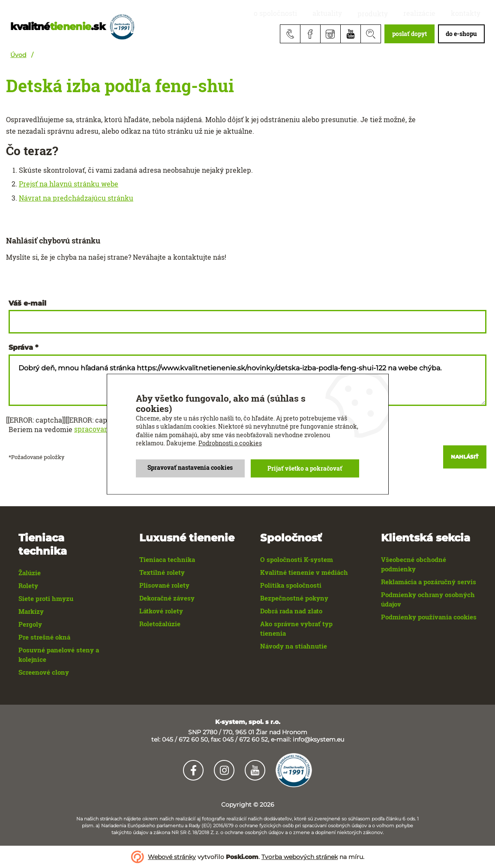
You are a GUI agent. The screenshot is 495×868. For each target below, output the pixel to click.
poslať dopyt (409, 34)
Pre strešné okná (44, 637)
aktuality (356, 14)
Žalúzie (30, 573)
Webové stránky (172, 857)
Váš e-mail (27, 303)
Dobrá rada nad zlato (291, 611)
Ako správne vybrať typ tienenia (296, 628)
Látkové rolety (161, 611)
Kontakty (470, 14)
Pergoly (30, 624)
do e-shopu (461, 34)
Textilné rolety (162, 572)
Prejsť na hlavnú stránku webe (69, 184)
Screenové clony (44, 672)
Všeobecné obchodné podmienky (414, 564)
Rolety (28, 586)
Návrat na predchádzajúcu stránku (76, 198)
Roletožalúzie (160, 624)
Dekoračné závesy (167, 598)
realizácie (432, 14)
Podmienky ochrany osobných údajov (428, 599)
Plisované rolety (164, 585)
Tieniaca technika (167, 559)
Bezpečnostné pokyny (294, 598)
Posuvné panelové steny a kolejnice (59, 655)
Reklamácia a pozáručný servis (429, 582)
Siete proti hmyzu (46, 598)
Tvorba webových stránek (300, 857)
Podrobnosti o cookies (230, 443)
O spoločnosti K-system (297, 559)
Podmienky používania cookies (429, 617)
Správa (21, 348)
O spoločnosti (313, 14)
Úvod (18, 55)
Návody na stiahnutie (294, 646)
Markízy (31, 611)
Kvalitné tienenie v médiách (304, 572)
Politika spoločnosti (291, 585)
